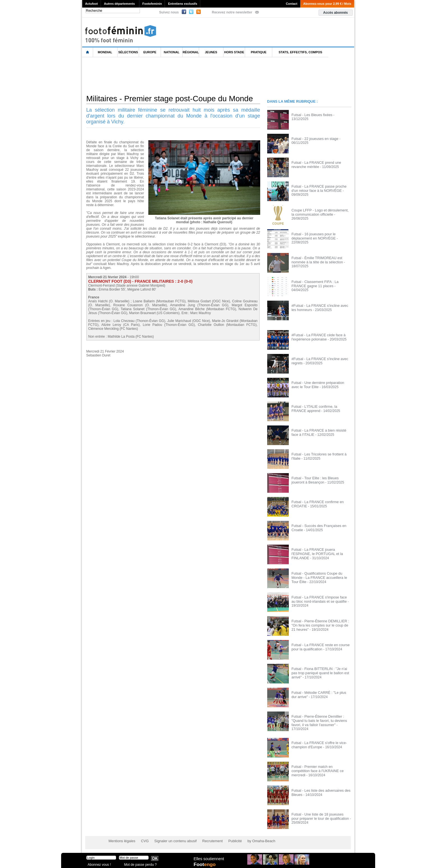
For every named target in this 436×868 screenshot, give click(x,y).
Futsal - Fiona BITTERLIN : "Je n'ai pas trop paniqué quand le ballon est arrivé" (321, 671)
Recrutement (207, 840)
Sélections (128, 52)
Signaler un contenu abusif (172, 840)
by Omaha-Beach (254, 840)
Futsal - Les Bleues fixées (311, 115)
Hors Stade (234, 52)
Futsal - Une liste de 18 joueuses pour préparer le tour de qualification (320, 815)
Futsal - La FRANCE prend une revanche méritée (315, 164)
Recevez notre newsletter (232, 12)
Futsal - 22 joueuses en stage (314, 139)
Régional (191, 52)
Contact (291, 4)
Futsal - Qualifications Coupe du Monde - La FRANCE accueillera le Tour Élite (321, 575)
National (172, 52)
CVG (143, 840)
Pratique (259, 52)
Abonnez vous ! (98, 864)
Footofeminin (152, 4)
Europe (150, 52)
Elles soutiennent (209, 859)
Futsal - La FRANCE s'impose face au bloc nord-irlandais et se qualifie (320, 599)
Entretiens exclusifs (183, 4)
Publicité (229, 840)
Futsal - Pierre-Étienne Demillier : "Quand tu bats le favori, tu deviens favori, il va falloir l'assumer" (318, 720)
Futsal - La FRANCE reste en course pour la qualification (319, 647)
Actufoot (92, 4)
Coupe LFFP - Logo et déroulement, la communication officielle (320, 212)
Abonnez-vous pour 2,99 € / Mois (327, 4)
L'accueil (88, 52)
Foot (205, 864)
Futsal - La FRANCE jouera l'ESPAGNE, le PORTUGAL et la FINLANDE (316, 553)
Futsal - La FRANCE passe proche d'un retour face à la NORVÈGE (321, 188)
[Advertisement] (184, 75)
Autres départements (119, 4)
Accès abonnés (335, 13)
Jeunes (211, 52)
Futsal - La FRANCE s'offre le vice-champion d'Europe (318, 744)
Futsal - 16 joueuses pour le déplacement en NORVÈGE (312, 236)
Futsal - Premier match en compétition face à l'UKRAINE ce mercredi (320, 768)
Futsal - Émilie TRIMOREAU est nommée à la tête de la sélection (316, 260)
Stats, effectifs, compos (300, 52)
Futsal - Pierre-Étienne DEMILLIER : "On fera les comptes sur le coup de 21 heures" (321, 625)
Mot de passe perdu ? (139, 864)
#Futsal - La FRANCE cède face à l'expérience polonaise (317, 337)
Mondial (105, 52)
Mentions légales (121, 840)
